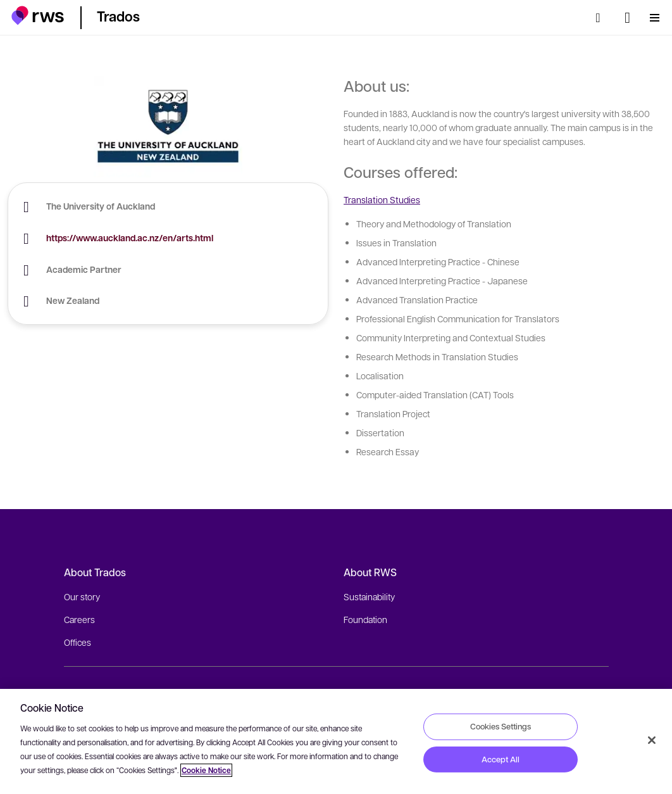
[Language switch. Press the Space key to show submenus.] (627, 18)
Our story (82, 596)
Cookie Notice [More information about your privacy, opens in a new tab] (206, 770)
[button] (38, 16)
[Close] (652, 740)
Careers (79, 619)
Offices (78, 642)
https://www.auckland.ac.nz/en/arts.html (130, 238)
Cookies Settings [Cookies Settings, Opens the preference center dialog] (501, 726)
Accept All (501, 759)
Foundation (365, 619)
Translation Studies (382, 199)
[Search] (602, 18)
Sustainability (369, 596)
